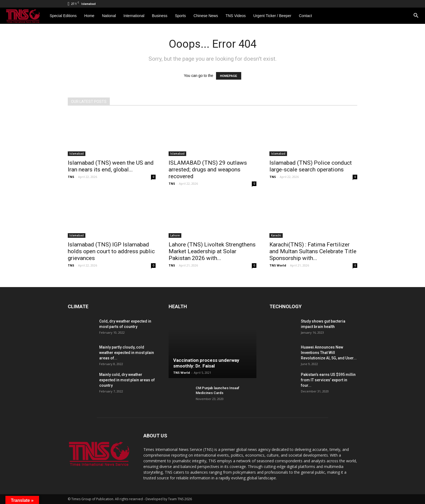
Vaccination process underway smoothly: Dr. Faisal (206, 363)
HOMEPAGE (229, 76)
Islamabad (77, 154)
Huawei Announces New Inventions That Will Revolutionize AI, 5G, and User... (329, 353)
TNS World (278, 265)
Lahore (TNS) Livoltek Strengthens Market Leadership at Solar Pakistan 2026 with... (212, 251)
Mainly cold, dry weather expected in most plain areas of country (127, 380)
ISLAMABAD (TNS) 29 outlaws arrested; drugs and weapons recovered (208, 170)
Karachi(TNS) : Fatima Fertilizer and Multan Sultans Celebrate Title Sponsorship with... (313, 251)
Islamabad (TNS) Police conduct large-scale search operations (311, 166)
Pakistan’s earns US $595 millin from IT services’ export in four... (328, 380)
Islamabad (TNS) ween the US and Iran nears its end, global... (111, 166)
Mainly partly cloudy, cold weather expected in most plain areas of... (127, 353)
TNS (71, 177)
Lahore (175, 235)
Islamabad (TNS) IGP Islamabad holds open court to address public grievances (111, 251)
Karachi (276, 235)
